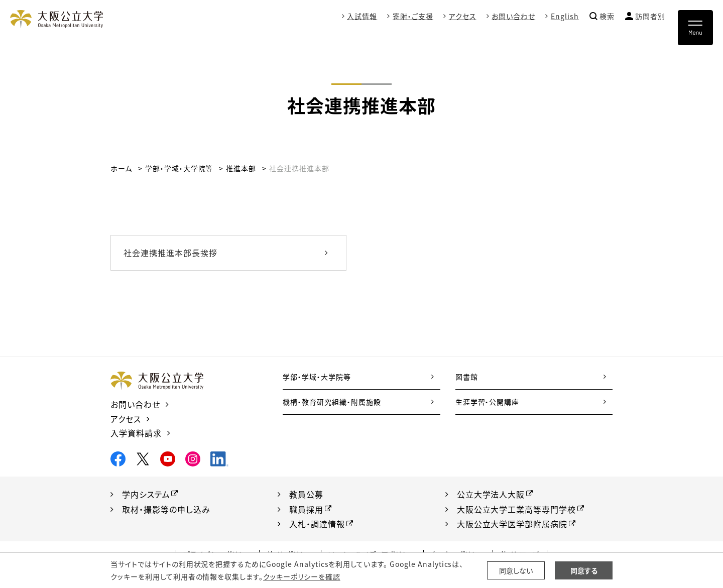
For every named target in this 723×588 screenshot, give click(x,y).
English (565, 16)
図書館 (467, 377)
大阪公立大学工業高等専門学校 (516, 509)
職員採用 (306, 509)
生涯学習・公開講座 (488, 402)
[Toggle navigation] (695, 28)
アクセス (463, 16)
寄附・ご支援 (413, 16)
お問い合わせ (513, 16)
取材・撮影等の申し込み (166, 509)
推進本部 (241, 168)
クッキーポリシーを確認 (302, 576)
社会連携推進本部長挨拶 (170, 253)
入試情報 (362, 16)
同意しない (516, 570)
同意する (584, 570)
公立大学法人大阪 (491, 494)
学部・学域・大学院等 (179, 168)
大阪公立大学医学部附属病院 (512, 524)
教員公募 (306, 494)
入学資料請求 (136, 433)
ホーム (121, 168)
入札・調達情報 (317, 524)
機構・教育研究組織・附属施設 (332, 402)
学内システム (146, 494)
